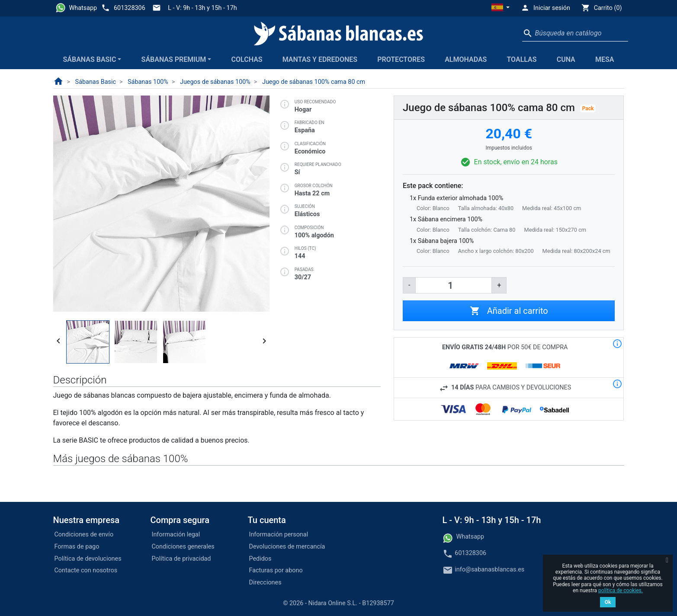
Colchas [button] (247, 59)
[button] (501, 8)
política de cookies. (621, 590)
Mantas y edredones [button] (320, 59)
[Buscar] (575, 33)
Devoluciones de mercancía (287, 547)
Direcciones (265, 582)
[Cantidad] (454, 285)
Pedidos (260, 559)
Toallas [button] (521, 59)
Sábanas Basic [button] (90, 59)
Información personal (279, 535)
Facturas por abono (276, 570)
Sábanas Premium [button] (174, 59)
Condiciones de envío (84, 535)
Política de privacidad (181, 559)
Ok (608, 602)
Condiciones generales (183, 547)
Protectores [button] (401, 59)
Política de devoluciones (88, 559)
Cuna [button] (566, 59)
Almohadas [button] (466, 59)
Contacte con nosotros (86, 570)
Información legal (176, 535)
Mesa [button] (605, 59)
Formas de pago (77, 547)
